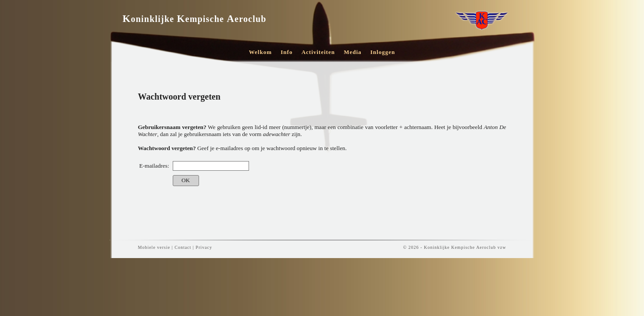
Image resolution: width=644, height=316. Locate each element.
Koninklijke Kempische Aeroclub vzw (465, 247)
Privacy (204, 247)
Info (286, 52)
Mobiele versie (154, 247)
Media (352, 52)
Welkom (260, 52)
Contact (183, 247)
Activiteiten (318, 52)
